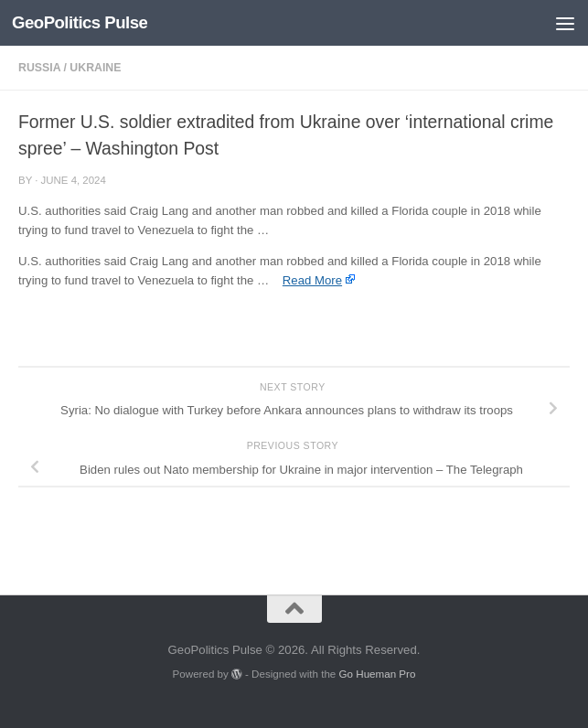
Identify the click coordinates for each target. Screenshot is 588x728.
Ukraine (95, 68)
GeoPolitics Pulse (80, 22)
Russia (39, 68)
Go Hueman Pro (378, 674)
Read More (312, 280)
